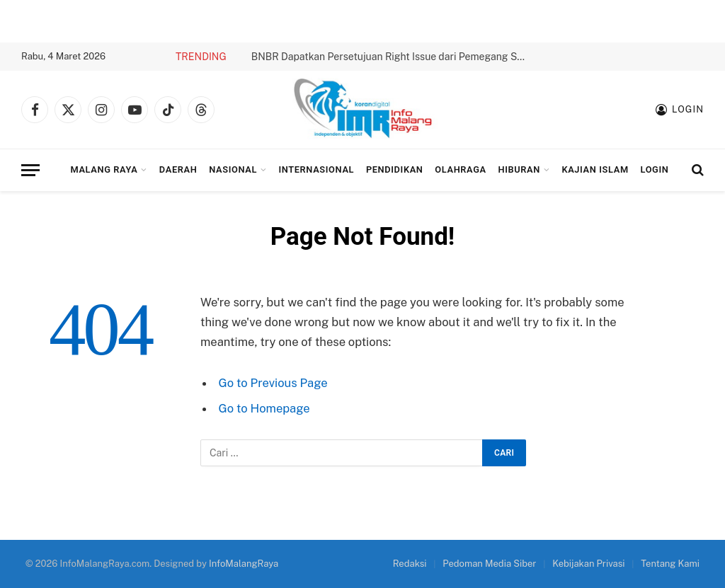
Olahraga (460, 169)
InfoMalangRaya (244, 564)
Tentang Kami (670, 564)
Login (655, 169)
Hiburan (519, 169)
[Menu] (30, 170)
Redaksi (410, 564)
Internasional (316, 169)
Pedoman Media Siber (489, 564)
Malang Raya (104, 169)
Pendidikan (395, 169)
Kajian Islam (595, 169)
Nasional (233, 169)
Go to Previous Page (273, 383)
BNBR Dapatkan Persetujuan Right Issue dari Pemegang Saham (393, 57)
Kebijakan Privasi (588, 564)
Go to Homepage (264, 408)
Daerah (178, 169)
